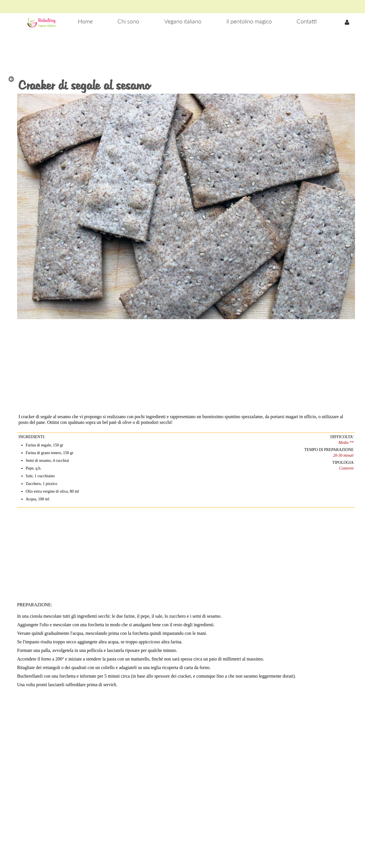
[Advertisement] (182, 49)
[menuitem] (85, 22)
